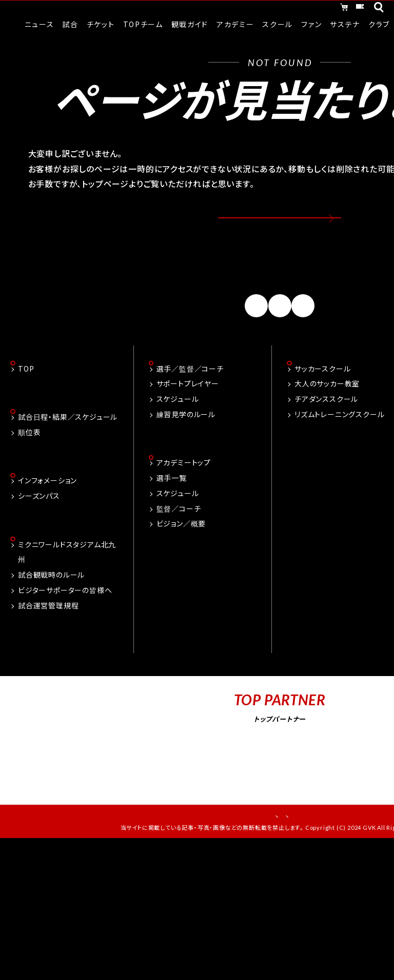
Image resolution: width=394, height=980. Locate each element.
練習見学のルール (186, 439)
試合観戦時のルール (51, 602)
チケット (339, 9)
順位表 (29, 458)
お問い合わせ (240, 843)
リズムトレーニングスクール (339, 439)
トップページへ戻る (280, 227)
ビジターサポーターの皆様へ (65, 618)
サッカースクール (322, 393)
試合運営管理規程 (48, 633)
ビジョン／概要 (181, 549)
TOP (26, 393)
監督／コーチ (179, 534)
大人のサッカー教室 (327, 409)
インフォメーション (47, 507)
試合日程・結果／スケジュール (68, 442)
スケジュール (178, 423)
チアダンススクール (326, 423)
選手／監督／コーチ (190, 393)
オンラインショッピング (260, 9)
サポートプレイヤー (188, 409)
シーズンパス (39, 522)
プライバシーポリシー (314, 843)
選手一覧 (172, 503)
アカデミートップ (184, 488)
